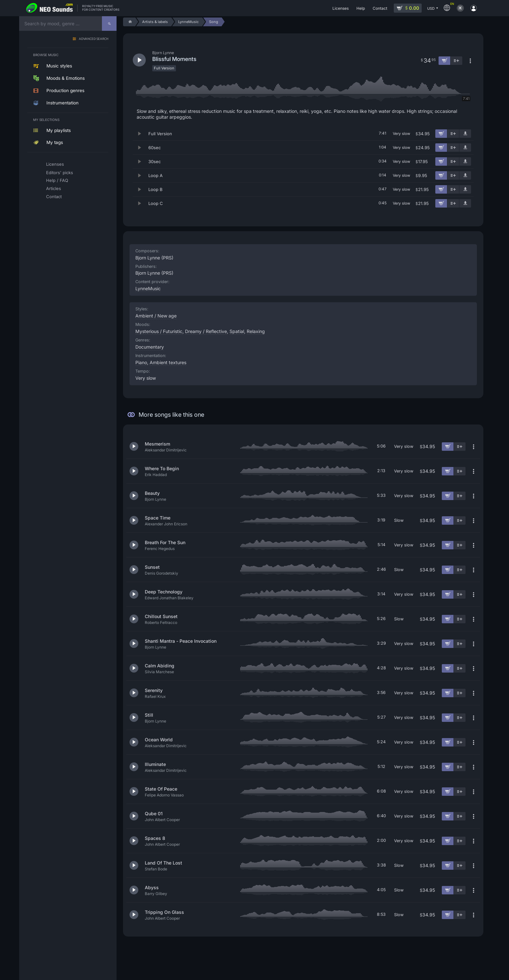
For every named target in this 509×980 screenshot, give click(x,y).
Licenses (55, 164)
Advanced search (94, 39)
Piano (141, 362)
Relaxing (256, 331)
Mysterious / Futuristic (159, 331)
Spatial (237, 331)
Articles (54, 188)
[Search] (109, 24)
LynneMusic (148, 288)
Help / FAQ (57, 180)
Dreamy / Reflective (206, 331)
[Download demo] (465, 134)
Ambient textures (168, 362)
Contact (54, 197)
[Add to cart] (441, 134)
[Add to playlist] (453, 134)
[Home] (129, 22)
